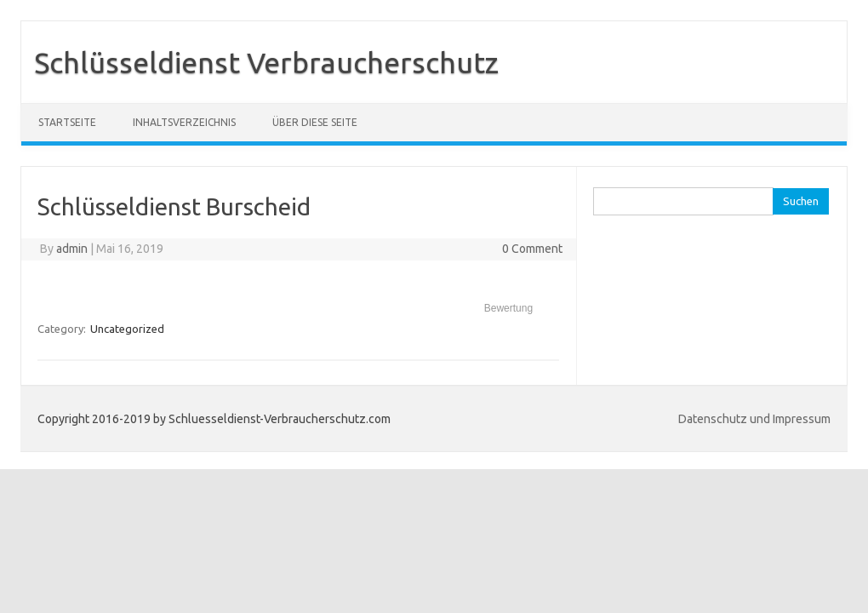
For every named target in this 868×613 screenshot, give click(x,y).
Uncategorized (127, 329)
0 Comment (532, 249)
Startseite (67, 122)
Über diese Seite (315, 122)
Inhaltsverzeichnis (184, 122)
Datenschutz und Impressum (754, 419)
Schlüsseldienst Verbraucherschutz (266, 62)
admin (72, 249)
